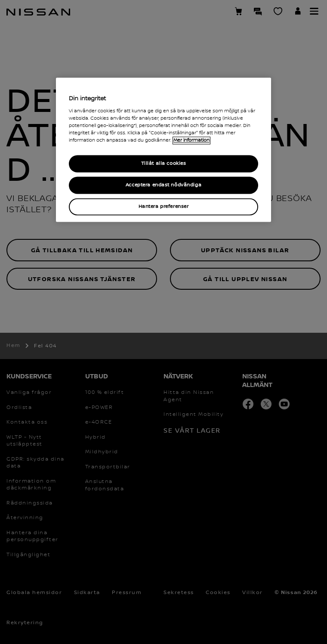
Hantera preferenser (164, 207)
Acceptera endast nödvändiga (163, 185)
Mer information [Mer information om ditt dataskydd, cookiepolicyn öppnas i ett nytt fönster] (191, 141)
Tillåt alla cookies (164, 164)
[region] (163, 150)
